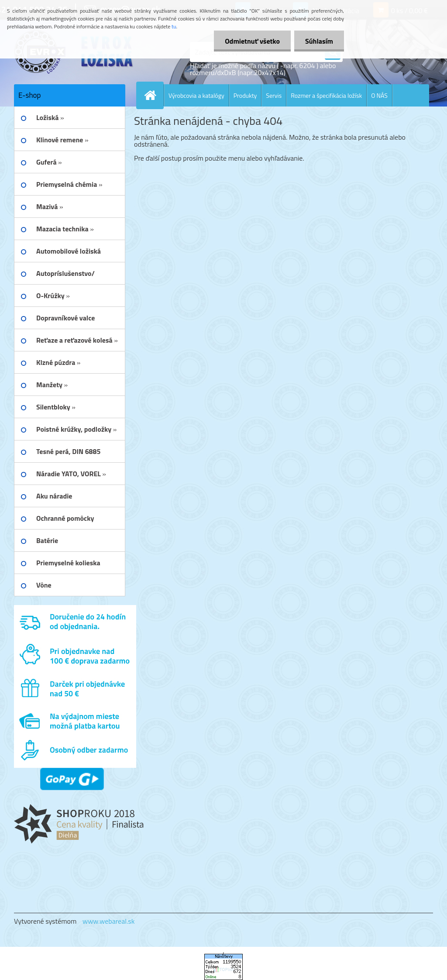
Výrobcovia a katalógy (196, 95)
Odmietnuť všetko (252, 41)
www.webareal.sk (109, 921)
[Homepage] (154, 95)
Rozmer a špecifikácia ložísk (326, 95)
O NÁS (379, 95)
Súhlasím (319, 41)
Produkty (245, 95)
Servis (274, 95)
